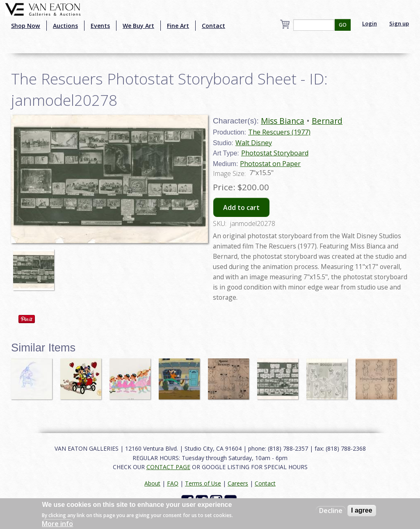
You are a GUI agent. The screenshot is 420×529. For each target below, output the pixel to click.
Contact (213, 26)
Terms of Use (203, 483)
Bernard (327, 121)
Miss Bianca (283, 121)
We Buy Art (138, 26)
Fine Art (178, 26)
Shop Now (26, 26)
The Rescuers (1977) (279, 132)
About (152, 483)
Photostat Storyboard (275, 153)
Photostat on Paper (270, 164)
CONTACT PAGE (168, 467)
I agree (362, 510)
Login (370, 23)
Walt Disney (254, 143)
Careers (238, 483)
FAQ (173, 483)
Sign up (399, 23)
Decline (331, 511)
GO (343, 25)
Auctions (65, 26)
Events (100, 26)
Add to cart (241, 207)
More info (57, 524)
